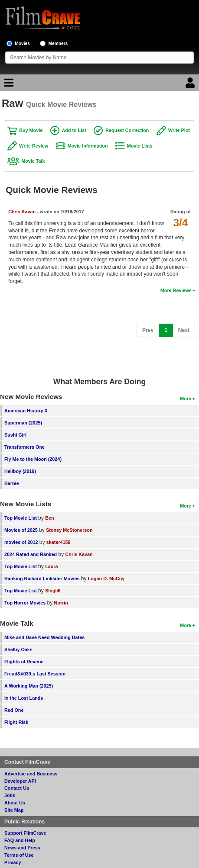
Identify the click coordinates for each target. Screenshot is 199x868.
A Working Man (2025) (29, 686)
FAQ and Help (20, 840)
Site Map (14, 810)
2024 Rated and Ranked (31, 554)
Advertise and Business (31, 774)
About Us (15, 803)
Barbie (12, 483)
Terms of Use (19, 855)
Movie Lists (140, 146)
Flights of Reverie (24, 662)
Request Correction (127, 130)
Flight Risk (16, 722)
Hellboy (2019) (20, 471)
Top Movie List (21, 518)
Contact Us (17, 788)
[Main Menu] (8, 85)
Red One (14, 710)
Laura (51, 566)
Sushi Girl (15, 435)
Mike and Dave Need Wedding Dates (44, 637)
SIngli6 (53, 591)
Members (58, 43)
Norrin (61, 603)
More (186, 399)
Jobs (10, 795)
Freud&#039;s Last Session (35, 674)
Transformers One (24, 447)
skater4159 (59, 542)
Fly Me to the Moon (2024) (33, 459)
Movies (22, 43)
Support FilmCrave (25, 833)
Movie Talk (33, 161)
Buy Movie (31, 130)
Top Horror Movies (25, 603)
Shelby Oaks (18, 649)
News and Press (22, 848)
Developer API (20, 781)
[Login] (191, 85)
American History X (26, 411)
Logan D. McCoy (106, 579)
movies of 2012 (21, 542)
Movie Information (88, 146)
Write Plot (179, 130)
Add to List (74, 130)
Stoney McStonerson (69, 530)
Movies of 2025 (21, 530)
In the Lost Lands (24, 698)
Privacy (13, 862)
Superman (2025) (23, 423)
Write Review (34, 146)
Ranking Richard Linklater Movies (42, 579)
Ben (49, 518)
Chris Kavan (22, 212)
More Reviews (176, 290)
